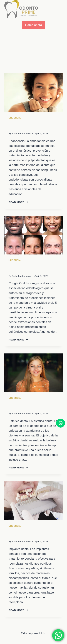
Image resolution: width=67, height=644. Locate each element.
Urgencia (15, 118)
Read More (18, 202)
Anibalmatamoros (21, 134)
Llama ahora (33, 25)
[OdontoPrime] (21, 9)
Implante (19, 534)
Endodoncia (22, 125)
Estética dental (26, 406)
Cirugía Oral (22, 268)
